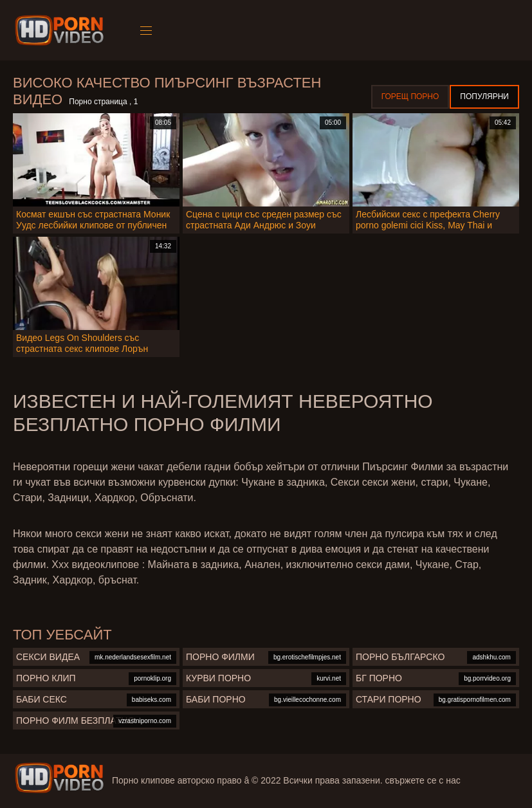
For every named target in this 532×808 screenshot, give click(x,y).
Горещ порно (410, 96)
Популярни (484, 96)
